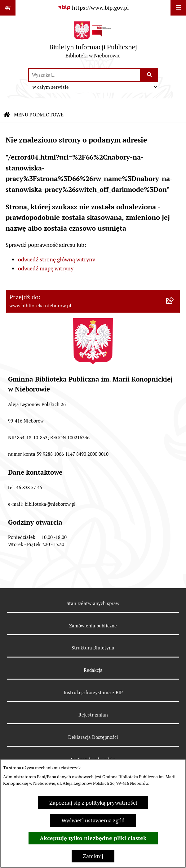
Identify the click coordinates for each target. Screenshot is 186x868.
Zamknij (93, 856)
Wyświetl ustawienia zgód (93, 820)
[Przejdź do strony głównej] (93, 41)
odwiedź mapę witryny (46, 268)
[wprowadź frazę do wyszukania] (84, 75)
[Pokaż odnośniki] (8, 8)
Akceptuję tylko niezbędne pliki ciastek (93, 838)
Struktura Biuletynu (93, 648)
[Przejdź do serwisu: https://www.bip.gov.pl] (93, 8)
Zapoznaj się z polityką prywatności (93, 803)
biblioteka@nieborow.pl (50, 504)
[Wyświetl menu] (178, 8)
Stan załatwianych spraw (93, 603)
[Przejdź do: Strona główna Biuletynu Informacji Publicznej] (7, 115)
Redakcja (93, 670)
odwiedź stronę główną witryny (57, 259)
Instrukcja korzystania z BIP (93, 692)
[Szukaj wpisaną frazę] (150, 75)
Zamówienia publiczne (93, 626)
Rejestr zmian (93, 715)
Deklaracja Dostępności (93, 737)
